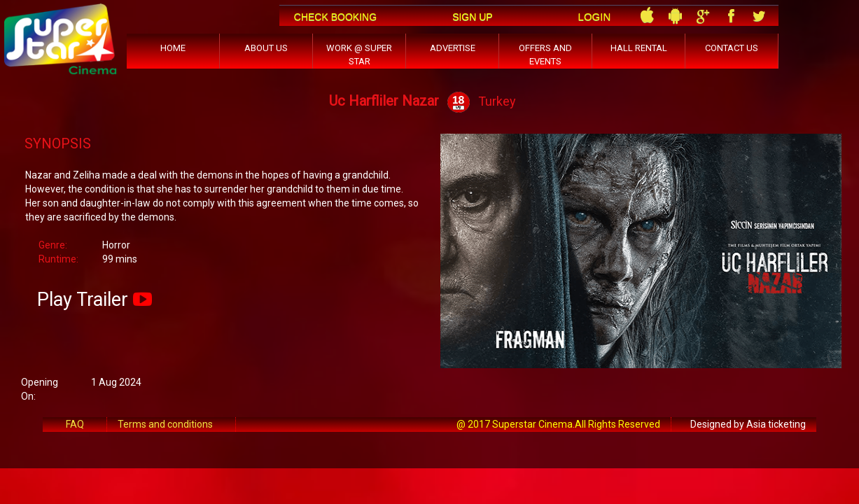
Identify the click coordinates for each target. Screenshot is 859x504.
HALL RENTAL (639, 48)
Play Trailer (83, 300)
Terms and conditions (165, 424)
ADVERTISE (453, 48)
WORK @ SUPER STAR (359, 55)
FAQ (75, 424)
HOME (173, 48)
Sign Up (473, 17)
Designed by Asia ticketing (748, 424)
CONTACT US (732, 48)
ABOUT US (266, 48)
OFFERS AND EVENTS (545, 55)
